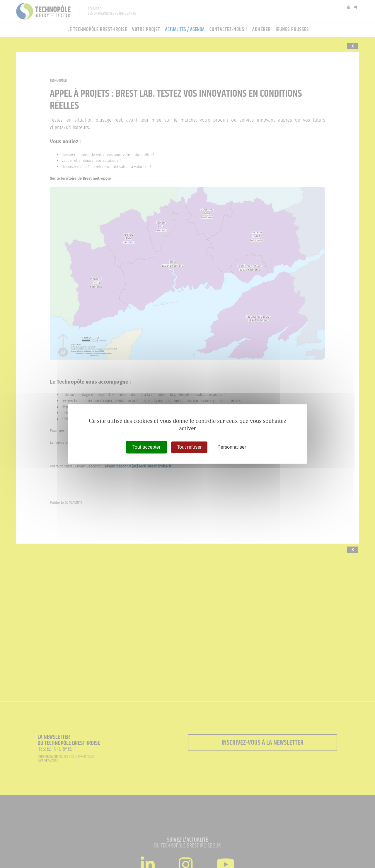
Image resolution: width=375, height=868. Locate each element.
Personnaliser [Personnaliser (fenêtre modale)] (232, 447)
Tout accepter (146, 447)
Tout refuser (189, 447)
